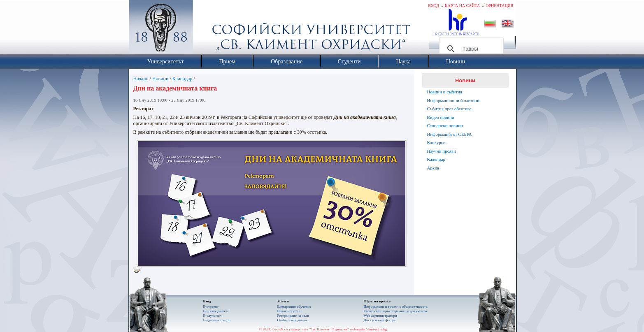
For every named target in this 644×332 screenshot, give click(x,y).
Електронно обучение (294, 306)
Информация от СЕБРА (450, 134)
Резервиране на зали (293, 316)
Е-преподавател (216, 311)
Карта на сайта (462, 6)
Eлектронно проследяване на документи (395, 311)
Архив (433, 168)
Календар (182, 79)
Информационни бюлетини (453, 100)
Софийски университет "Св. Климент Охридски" (207, 29)
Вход (434, 6)
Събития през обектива (449, 109)
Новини (160, 79)
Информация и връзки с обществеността (396, 306)
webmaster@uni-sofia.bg (368, 329)
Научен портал (289, 311)
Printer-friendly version (139, 271)
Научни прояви (442, 151)
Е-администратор (217, 320)
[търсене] (470, 49)
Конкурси (436, 142)
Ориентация (499, 6)
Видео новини (441, 117)
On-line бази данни (292, 320)
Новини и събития (445, 92)
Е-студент (211, 306)
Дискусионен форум (380, 320)
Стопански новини (445, 125)
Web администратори (380, 316)
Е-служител (213, 316)
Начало (141, 79)
